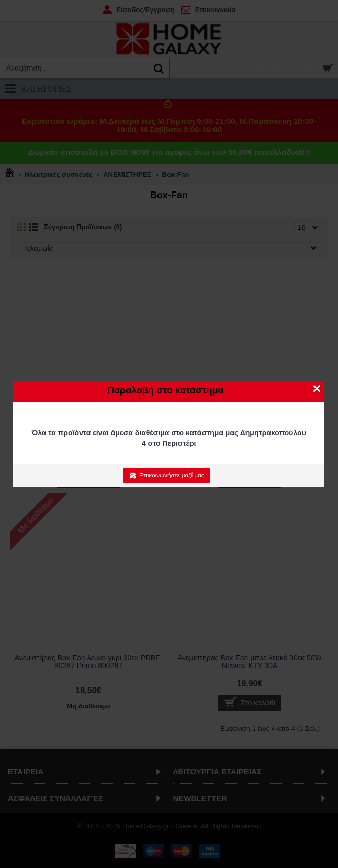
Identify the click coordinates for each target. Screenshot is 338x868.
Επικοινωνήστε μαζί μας (167, 475)
